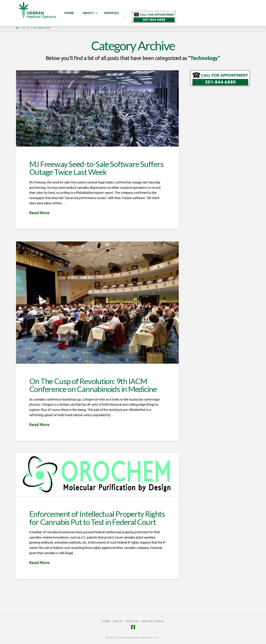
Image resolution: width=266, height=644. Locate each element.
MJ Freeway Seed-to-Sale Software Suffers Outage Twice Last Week (96, 168)
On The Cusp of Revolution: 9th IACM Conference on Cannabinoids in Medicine (93, 385)
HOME (106, 621)
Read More (39, 213)
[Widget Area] (153, 621)
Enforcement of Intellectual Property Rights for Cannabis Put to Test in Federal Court (97, 518)
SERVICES (133, 621)
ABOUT (118, 621)
